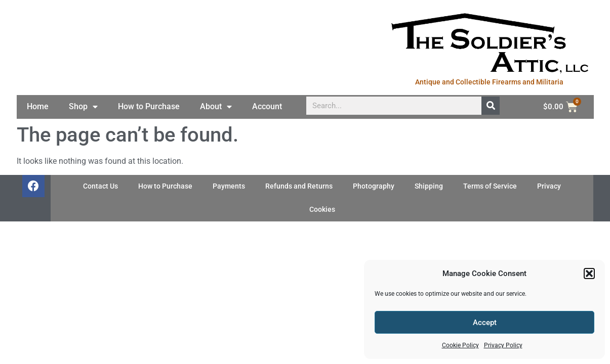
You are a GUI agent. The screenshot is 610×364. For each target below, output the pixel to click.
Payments (229, 186)
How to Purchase (149, 106)
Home (38, 106)
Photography (374, 186)
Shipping (429, 186)
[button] (589, 274)
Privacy (549, 186)
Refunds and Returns (299, 186)
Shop (83, 107)
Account (267, 106)
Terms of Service (490, 186)
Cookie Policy (460, 345)
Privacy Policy (503, 345)
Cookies (322, 210)
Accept (485, 323)
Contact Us (100, 186)
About (216, 107)
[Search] (491, 106)
